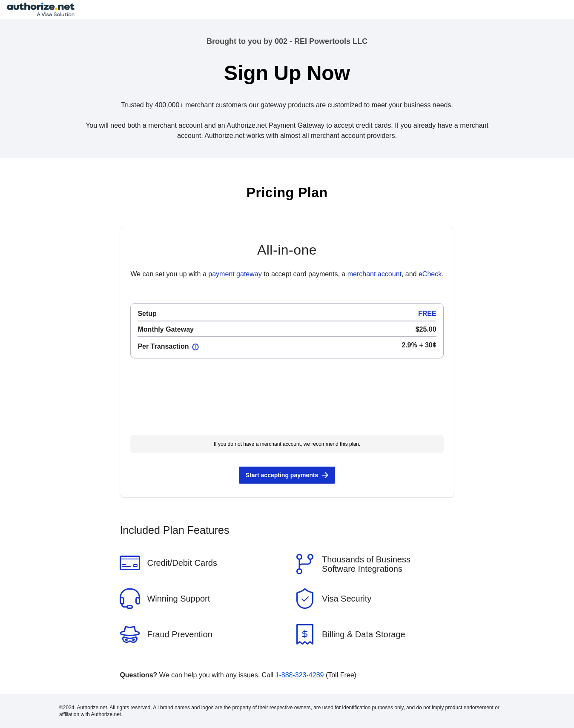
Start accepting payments (282, 475)
